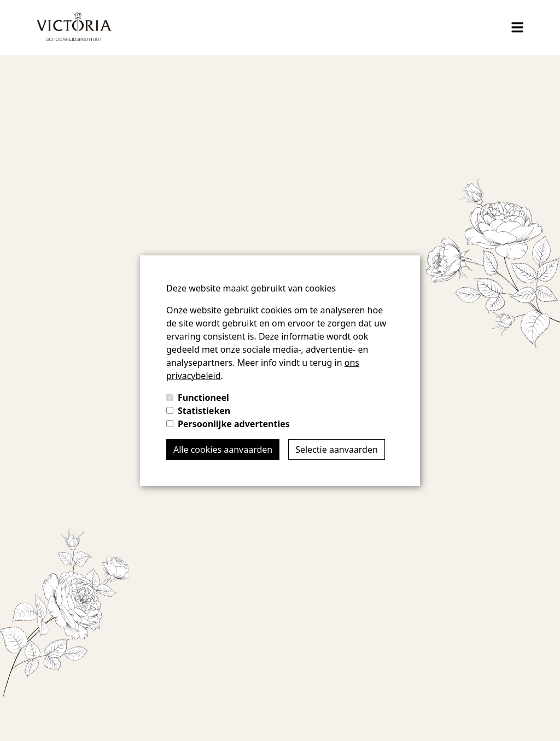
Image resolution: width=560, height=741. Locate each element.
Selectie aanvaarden (337, 450)
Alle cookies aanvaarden (223, 450)
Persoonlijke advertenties (234, 424)
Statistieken (204, 411)
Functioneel (203, 398)
